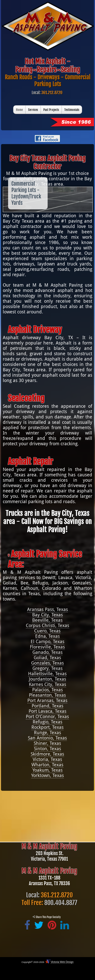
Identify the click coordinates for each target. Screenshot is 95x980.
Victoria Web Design (62, 962)
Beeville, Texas (47, 620)
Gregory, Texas (48, 668)
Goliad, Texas (47, 658)
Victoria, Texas (47, 759)
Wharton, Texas (47, 765)
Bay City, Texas (48, 615)
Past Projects (51, 110)
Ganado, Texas (48, 652)
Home (19, 110)
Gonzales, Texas (48, 663)
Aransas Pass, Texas (48, 609)
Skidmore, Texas (47, 754)
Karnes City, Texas (48, 684)
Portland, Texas (48, 706)
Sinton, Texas (48, 749)
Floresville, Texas (47, 647)
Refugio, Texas (48, 722)
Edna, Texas (48, 636)
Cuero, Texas (47, 631)
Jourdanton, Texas (48, 679)
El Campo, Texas (48, 641)
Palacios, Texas (48, 690)
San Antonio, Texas (47, 738)
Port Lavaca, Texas (48, 711)
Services (33, 110)
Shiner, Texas (47, 743)
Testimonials (72, 110)
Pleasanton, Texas (47, 695)
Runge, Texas (48, 733)
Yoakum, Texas (48, 770)
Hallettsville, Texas (47, 674)
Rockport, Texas (48, 727)
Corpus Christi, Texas (48, 625)
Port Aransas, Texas (47, 700)
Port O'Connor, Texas (47, 716)
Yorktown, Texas (48, 775)
